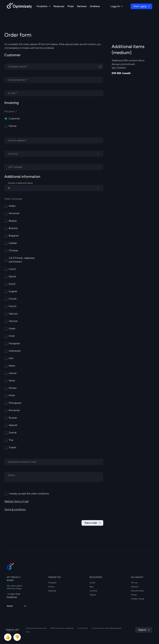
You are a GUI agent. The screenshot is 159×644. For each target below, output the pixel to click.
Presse (134, 595)
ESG (28, 632)
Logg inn (117, 6)
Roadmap (52, 591)
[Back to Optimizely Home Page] (19, 6)
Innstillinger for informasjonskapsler (107, 628)
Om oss (134, 583)
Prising (51, 587)
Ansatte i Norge (138, 599)
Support (93, 595)
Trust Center (83, 628)
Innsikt (92, 583)
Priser (71, 6)
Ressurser (59, 6)
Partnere (82, 6)
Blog (91, 587)
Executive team (137, 591)
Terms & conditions (15, 509)
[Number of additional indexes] (54, 188)
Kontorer (135, 587)
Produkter (44, 6)
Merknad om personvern (36, 628)
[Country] (54, 154)
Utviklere (95, 6)
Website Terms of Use (16, 501)
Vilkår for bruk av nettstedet (62, 628)
